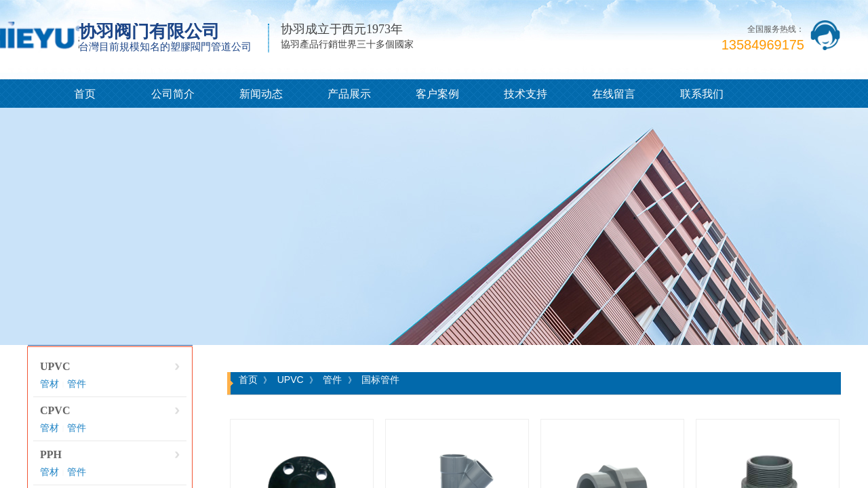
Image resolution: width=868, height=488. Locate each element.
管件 (77, 384)
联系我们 (702, 94)
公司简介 (173, 94)
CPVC (55, 410)
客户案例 (437, 94)
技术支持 (526, 94)
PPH (51, 454)
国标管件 (380, 380)
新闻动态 (261, 94)
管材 (50, 384)
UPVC (55, 366)
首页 (85, 94)
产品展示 (349, 94)
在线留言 (614, 94)
